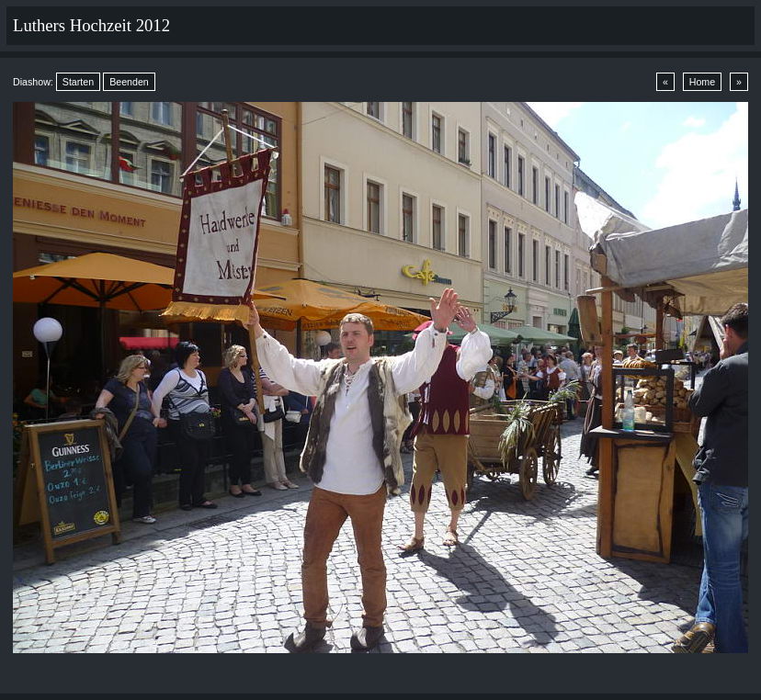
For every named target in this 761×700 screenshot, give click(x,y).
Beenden (129, 82)
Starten (78, 82)
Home (702, 82)
